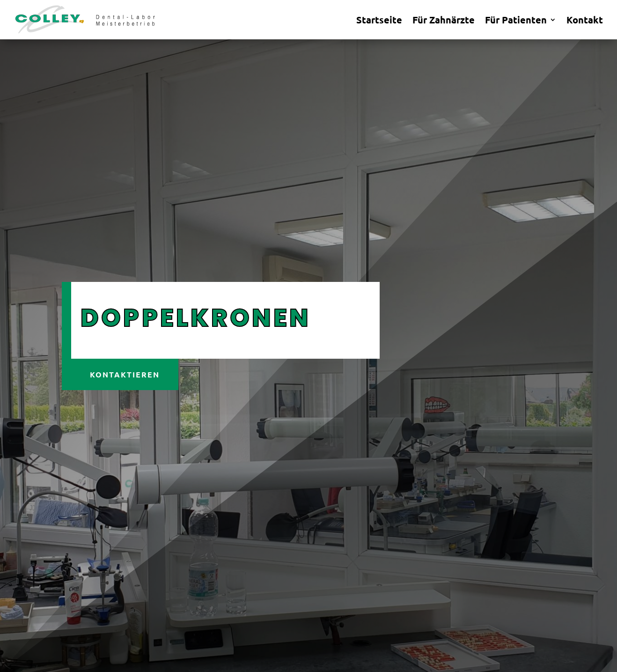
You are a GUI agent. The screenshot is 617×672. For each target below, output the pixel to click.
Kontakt (585, 21)
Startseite (379, 21)
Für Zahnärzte (444, 21)
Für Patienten (516, 21)
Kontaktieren (125, 374)
